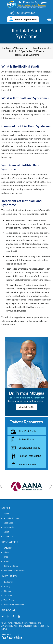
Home (6, 514)
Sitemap (7, 591)
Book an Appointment (26, 19)
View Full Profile (26, 407)
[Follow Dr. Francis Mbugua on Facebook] (15, 617)
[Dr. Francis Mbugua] (27, 5)
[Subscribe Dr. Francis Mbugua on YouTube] (20, 617)
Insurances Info (27, 464)
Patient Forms (26, 440)
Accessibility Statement (14, 605)
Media (6, 532)
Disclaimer (8, 582)
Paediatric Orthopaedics (14, 571)
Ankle (6, 561)
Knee (39, 51)
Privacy (7, 587)
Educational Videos (29, 448)
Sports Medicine (11, 566)
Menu (49, 20)
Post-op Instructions (30, 456)
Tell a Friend (9, 600)
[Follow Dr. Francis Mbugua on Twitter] (4, 617)
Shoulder (7, 548)
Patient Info (9, 527)
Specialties (27, 51)
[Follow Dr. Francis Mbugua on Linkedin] (9, 617)
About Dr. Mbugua (12, 518)
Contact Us (8, 536)
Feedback (8, 596)
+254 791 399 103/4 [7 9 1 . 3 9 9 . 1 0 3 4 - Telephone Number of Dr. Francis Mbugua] (25, 13)
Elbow (6, 552)
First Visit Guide (27, 431)
